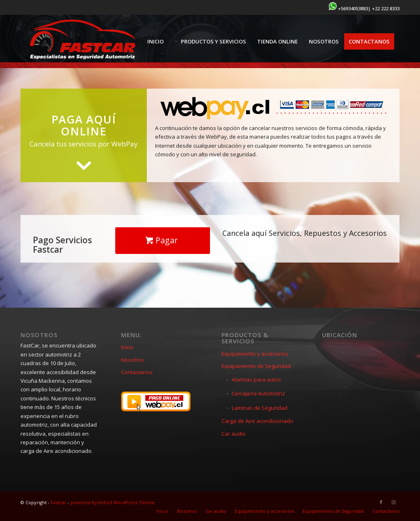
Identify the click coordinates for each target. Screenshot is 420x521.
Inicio (127, 347)
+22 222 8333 (386, 8)
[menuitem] (155, 41)
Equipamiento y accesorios (255, 354)
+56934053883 (353, 8)
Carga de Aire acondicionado (257, 421)
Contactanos (137, 372)
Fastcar (59, 502)
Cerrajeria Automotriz (258, 393)
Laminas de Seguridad (260, 408)
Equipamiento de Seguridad (256, 366)
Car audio (234, 434)
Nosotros (132, 360)
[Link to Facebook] (381, 502)
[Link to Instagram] (393, 502)
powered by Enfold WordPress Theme (113, 502)
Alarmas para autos (256, 379)
